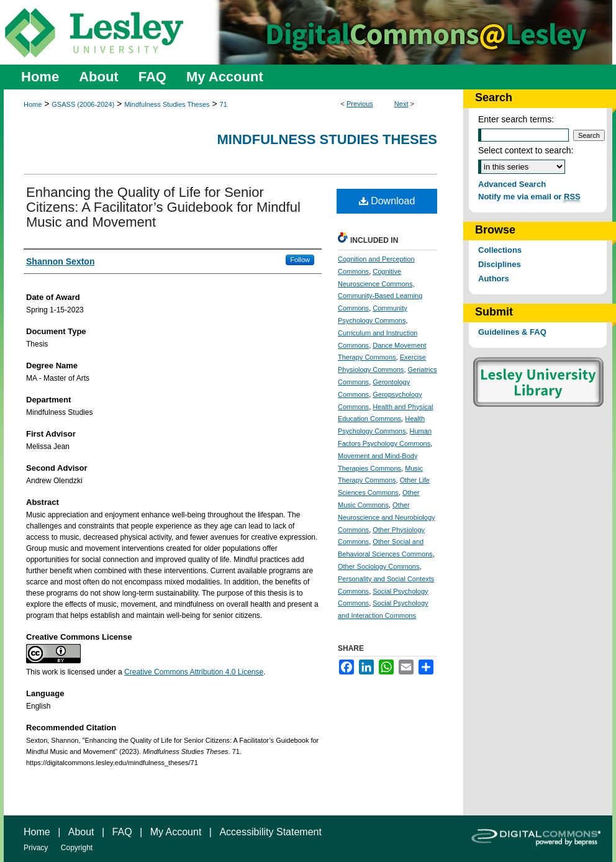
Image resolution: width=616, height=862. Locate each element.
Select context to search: (526, 150)
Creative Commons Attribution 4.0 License (194, 672)
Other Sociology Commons (378, 566)
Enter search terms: (516, 119)
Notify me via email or (529, 197)
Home (33, 104)
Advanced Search (512, 184)
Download (387, 201)
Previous (360, 104)
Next (401, 104)
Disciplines (500, 264)
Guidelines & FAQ (512, 332)
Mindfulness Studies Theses (167, 104)
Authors (494, 279)
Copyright (77, 848)
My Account (176, 832)
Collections (500, 250)
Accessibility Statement (270, 832)
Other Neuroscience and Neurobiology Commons (387, 517)
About (81, 832)
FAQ (122, 832)
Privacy (36, 848)
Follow (300, 260)
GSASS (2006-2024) (83, 104)
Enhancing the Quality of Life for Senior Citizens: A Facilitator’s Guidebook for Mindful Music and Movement (163, 207)
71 (224, 104)
